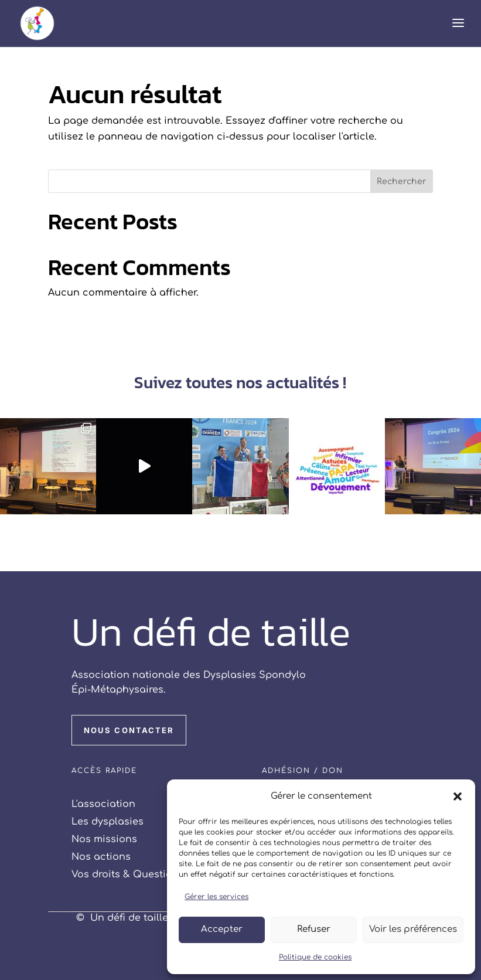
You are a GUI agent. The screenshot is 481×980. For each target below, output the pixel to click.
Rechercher (402, 182)
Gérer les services (216, 897)
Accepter (222, 929)
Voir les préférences (413, 929)
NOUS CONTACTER (129, 730)
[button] (458, 796)
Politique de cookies (315, 957)
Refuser (314, 929)
